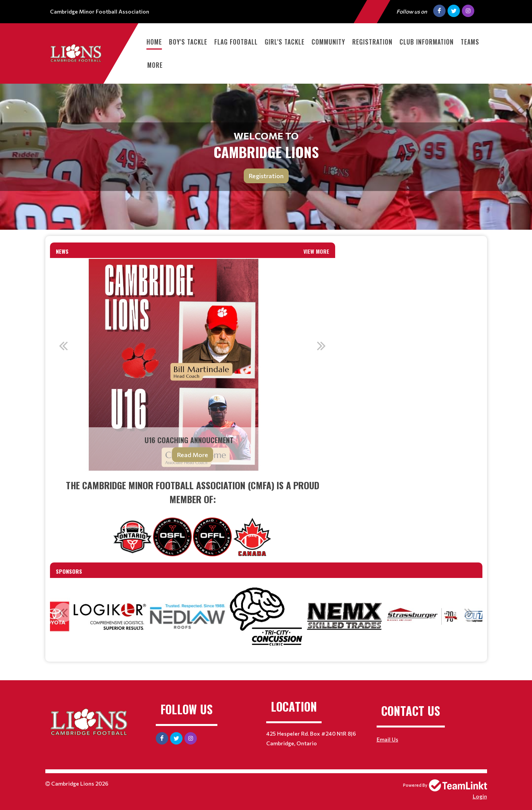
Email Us (387, 739)
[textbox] (193, 517)
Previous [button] (64, 346)
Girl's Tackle (285, 42)
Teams (470, 42)
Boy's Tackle (188, 42)
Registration (372, 42)
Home (154, 42)
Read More (193, 455)
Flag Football (236, 42)
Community (328, 42)
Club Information (427, 42)
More (155, 65)
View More (316, 251)
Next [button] (322, 346)
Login (480, 796)
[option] (193, 365)
